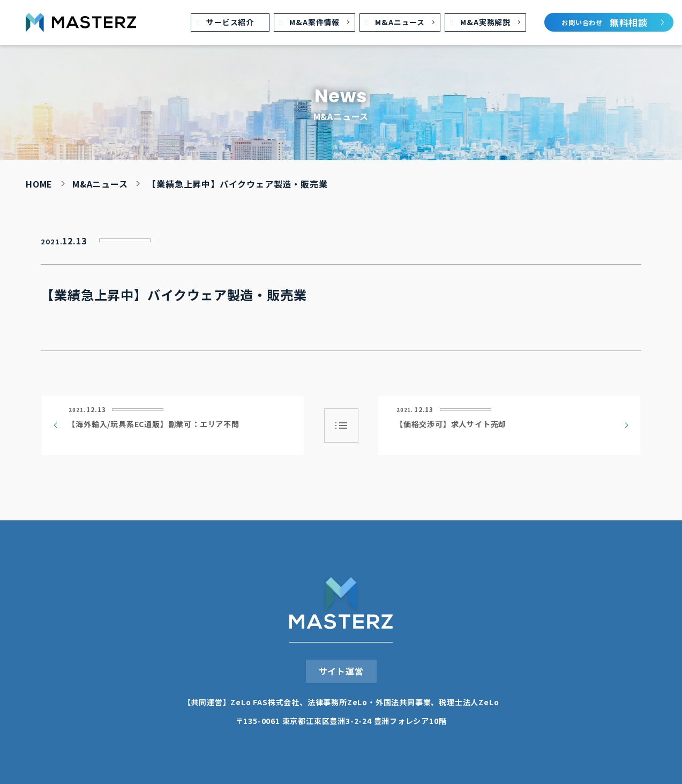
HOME (39, 184)
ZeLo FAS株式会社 (265, 702)
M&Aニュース (100, 184)
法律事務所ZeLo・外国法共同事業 (369, 702)
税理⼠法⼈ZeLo (469, 702)
